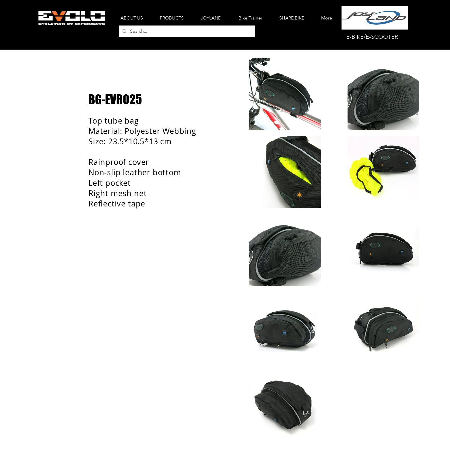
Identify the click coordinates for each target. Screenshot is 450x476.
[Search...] (187, 31)
